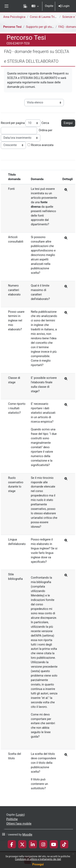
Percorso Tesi (12, 27)
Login (64, 6)
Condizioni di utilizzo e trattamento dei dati (38, 859)
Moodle (27, 835)
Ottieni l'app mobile (19, 824)
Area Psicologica (14, 17)
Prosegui (38, 864)
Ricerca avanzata (42, 145)
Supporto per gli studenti (42, 27)
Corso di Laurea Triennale (47, 17)
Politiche (12, 819)
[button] (35, 6)
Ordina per (45, 130)
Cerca (45, 123)
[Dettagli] (66, 190)
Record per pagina (13, 123)
